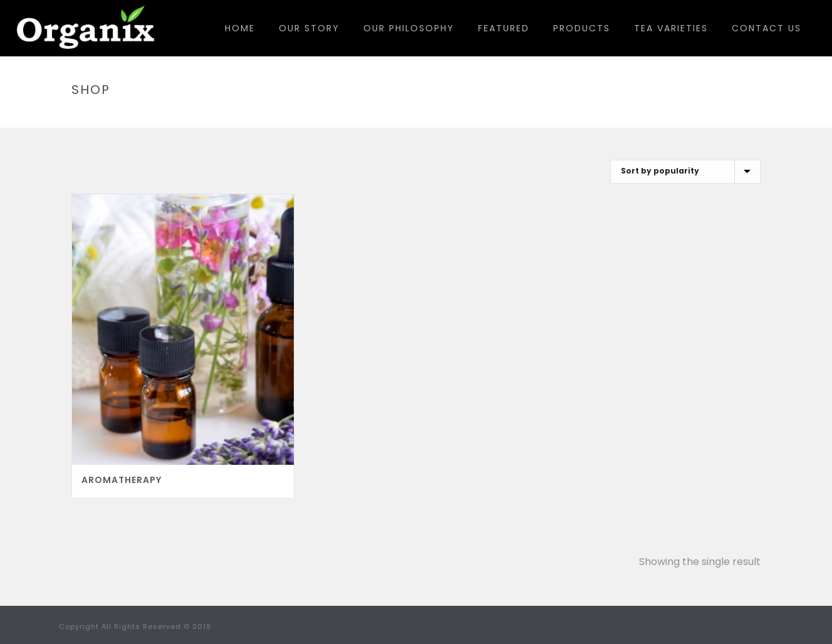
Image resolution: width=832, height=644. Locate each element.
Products (582, 28)
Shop (672, 116)
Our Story (309, 28)
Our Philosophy (409, 28)
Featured (504, 28)
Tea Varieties (671, 28)
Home (240, 28)
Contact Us (767, 28)
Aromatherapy (122, 480)
